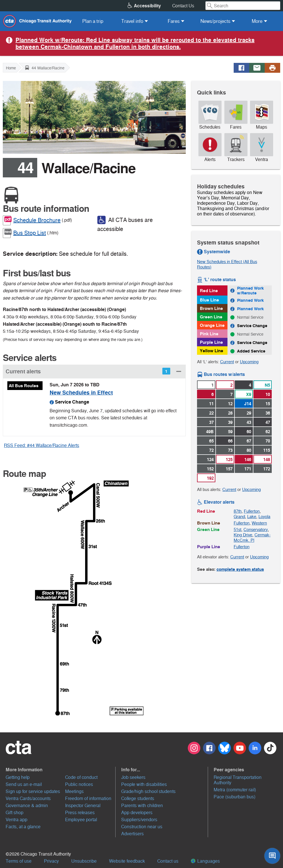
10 (268, 394)
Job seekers (133, 777)
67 (249, 441)
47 (268, 422)
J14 (248, 404)
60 (249, 432)
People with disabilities (144, 784)
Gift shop (15, 813)
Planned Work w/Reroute (250, 291)
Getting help (18, 777)
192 (210, 478)
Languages (205, 861)
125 (229, 460)
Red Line (209, 291)
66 (230, 441)
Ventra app (16, 820)
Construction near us (142, 827)
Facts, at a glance (23, 827)
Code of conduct (81, 777)
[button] (94, 371)
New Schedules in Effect (81, 393)
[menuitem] (93, 21)
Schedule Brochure (37, 220)
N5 (267, 385)
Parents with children (142, 806)
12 (230, 404)
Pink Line (209, 334)
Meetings (74, 791)
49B (210, 432)
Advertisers (132, 834)
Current (227, 362)
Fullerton (252, 511)
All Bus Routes (24, 386)
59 (230, 432)
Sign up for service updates (33, 791)
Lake (252, 516)
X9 (249, 394)
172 (267, 469)
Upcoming (249, 362)
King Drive (243, 535)
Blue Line (209, 300)
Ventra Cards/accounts (28, 798)
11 (211, 404)
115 (267, 450)
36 (268, 413)
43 (249, 422)
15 (268, 404)
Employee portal (81, 820)
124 (210, 460)
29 (249, 413)
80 (249, 450)
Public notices (79, 784)
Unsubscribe (84, 861)
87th (238, 511)
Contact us (168, 861)
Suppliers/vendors (139, 820)
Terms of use (19, 861)
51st (237, 529)
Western (259, 523)
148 (267, 460)
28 (230, 413)
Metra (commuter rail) (235, 790)
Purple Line (211, 342)
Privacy (51, 861)
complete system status (240, 569)
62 (268, 432)
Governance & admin (27, 806)
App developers (137, 813)
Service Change (252, 326)
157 (229, 469)
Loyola (264, 516)
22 (211, 413)
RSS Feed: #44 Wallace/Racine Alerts (42, 445)
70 (268, 441)
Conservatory (256, 529)
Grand (239, 516)
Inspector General (83, 806)
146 (248, 460)
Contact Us (183, 6)
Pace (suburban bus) (235, 797)
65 (211, 441)
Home (11, 68)
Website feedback (127, 861)
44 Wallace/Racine (45, 68)
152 (210, 469)
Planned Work (250, 300)
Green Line (211, 317)
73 (230, 450)
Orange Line (212, 325)
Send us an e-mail (24, 784)
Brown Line (211, 308)
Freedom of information (88, 798)
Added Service (251, 351)
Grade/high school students (148, 791)
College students (138, 798)
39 (230, 422)
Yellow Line (212, 351)
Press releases (80, 813)
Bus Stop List (30, 233)
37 (211, 422)
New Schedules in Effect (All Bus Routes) (227, 264)
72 (211, 450)
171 (248, 469)
